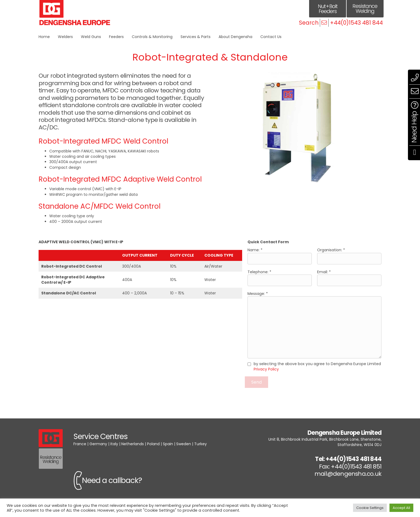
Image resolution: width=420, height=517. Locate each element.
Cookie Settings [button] (370, 508)
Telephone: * (280, 278)
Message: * (314, 325)
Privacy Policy (266, 369)
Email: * (349, 278)
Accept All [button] (401, 508)
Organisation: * (349, 256)
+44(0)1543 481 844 (356, 23)
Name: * (280, 256)
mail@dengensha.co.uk (348, 474)
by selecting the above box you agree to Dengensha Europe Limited (317, 366)
